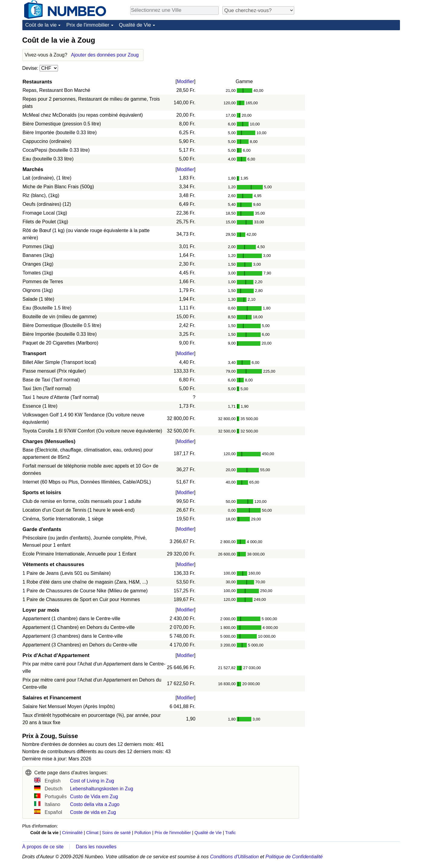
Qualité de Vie (135, 25)
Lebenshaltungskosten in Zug (102, 789)
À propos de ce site (43, 847)
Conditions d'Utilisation (234, 857)
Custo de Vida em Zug (94, 797)
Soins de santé (116, 833)
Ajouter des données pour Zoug (105, 55)
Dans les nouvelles (96, 847)
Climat (92, 833)
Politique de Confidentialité (294, 857)
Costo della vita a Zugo (95, 804)
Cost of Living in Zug (92, 781)
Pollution (143, 833)
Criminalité (72, 833)
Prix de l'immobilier (88, 25)
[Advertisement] (355, 73)
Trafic (230, 833)
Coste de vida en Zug (93, 812)
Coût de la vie (41, 25)
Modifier (186, 81)
